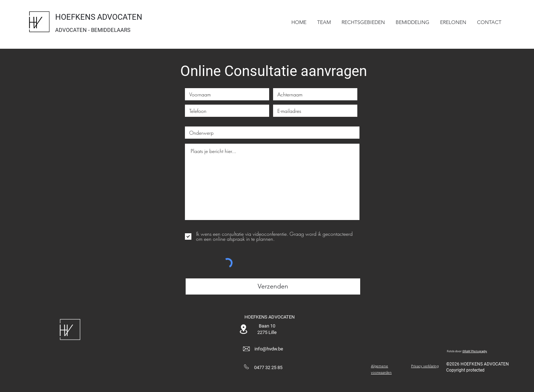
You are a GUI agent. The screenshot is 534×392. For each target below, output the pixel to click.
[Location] (243, 329)
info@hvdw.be (269, 349)
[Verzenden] (273, 286)
